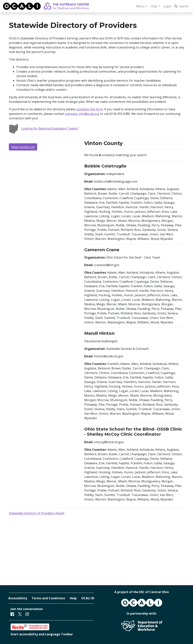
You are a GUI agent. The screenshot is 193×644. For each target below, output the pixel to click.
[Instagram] (27, 614)
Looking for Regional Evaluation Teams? (44, 128)
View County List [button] (23, 147)
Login (167, 6)
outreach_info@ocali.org (82, 114)
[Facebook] (12, 614)
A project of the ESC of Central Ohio (142, 592)
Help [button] (154, 6)
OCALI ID (88, 598)
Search (181, 6)
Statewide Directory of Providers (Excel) (37, 513)
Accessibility (18, 598)
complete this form (90, 109)
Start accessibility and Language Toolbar (42, 634)
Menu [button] (141, 6)
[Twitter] (20, 614)
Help (73, 598)
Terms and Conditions (48, 598)
